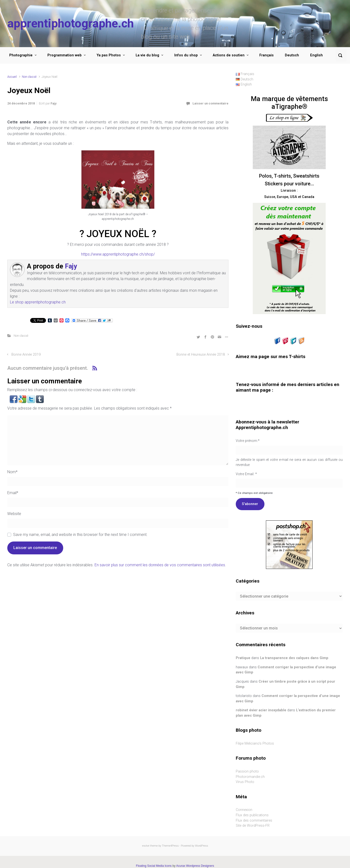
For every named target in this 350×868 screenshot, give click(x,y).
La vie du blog (147, 55)
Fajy (53, 103)
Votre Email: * (289, 467)
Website (14, 514)
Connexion (244, 810)
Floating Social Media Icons (154, 866)
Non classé (29, 77)
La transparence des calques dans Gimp (294, 658)
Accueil (12, 77)
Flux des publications (252, 815)
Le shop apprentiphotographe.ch (38, 302)
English (316, 55)
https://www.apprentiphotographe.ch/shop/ (118, 254)
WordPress (201, 846)
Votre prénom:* (248, 441)
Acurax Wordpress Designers (195, 866)
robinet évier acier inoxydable (261, 710)
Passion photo (247, 771)
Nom (12, 472)
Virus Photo (245, 782)
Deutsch (292, 55)
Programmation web (65, 55)
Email (13, 493)
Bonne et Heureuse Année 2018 (201, 355)
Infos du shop (186, 55)
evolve (146, 846)
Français (267, 55)
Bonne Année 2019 (26, 355)
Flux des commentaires (254, 821)
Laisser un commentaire (210, 103)
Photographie (21, 55)
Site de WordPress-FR (253, 826)
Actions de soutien (229, 55)
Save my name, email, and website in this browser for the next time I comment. (80, 535)
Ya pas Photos (109, 55)
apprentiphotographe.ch (70, 23)
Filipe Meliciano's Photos (255, 743)
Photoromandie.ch (250, 777)
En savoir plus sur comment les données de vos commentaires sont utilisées (160, 565)
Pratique (243, 658)
